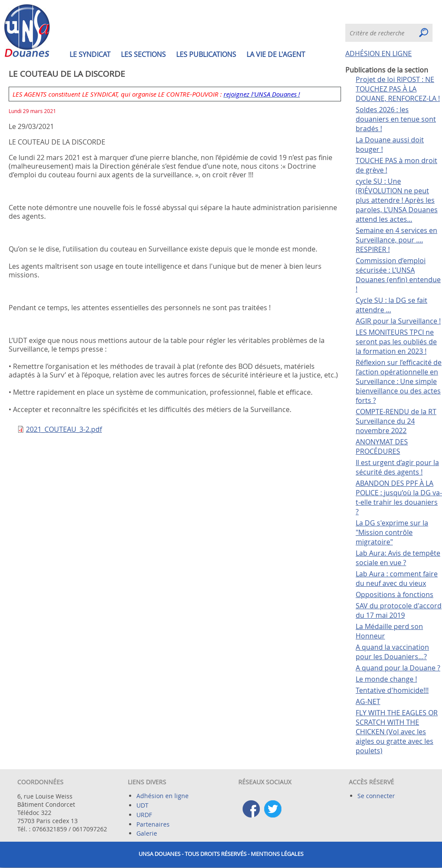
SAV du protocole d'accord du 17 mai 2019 (399, 610)
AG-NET (368, 701)
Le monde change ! (386, 679)
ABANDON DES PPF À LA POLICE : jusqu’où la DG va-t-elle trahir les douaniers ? (399, 497)
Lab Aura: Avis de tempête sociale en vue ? (398, 558)
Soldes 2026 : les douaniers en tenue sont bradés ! (396, 119)
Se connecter (376, 796)
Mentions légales (277, 854)
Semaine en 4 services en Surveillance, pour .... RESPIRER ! (396, 240)
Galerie (147, 833)
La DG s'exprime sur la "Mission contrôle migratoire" (392, 532)
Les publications (206, 54)
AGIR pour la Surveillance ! (398, 321)
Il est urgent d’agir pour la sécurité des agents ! (397, 467)
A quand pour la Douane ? (398, 668)
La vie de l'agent (276, 54)
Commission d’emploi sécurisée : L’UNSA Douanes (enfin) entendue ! (398, 275)
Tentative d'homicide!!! (392, 690)
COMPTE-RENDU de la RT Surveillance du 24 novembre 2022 (396, 421)
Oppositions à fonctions (395, 594)
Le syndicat (90, 54)
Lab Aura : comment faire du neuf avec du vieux (397, 579)
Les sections (143, 54)
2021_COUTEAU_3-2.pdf (64, 429)
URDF (144, 815)
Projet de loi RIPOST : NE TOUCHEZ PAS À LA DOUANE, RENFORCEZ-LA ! (398, 89)
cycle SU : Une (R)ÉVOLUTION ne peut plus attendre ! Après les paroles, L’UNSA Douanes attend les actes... (397, 200)
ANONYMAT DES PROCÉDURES (382, 447)
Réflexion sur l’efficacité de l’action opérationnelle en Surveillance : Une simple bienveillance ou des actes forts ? (399, 381)
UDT (142, 805)
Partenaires (153, 824)
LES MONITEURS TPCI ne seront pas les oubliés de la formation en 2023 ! (396, 342)
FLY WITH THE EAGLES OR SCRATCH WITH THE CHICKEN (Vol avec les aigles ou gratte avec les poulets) (397, 732)
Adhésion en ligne (163, 796)
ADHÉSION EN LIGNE (379, 53)
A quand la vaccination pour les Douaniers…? (392, 652)
